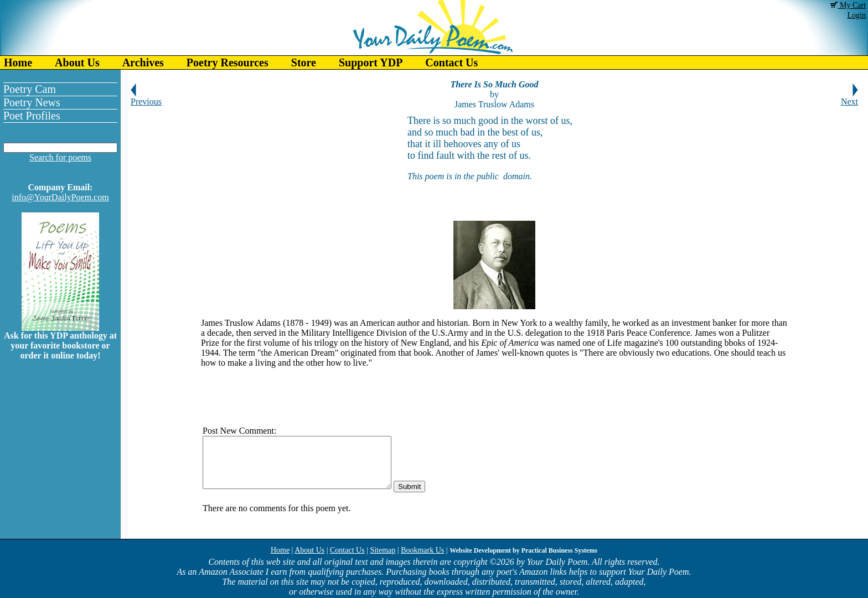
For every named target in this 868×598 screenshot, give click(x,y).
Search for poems (60, 157)
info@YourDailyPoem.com (60, 197)
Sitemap (383, 550)
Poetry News (32, 102)
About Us (77, 63)
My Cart (848, 5)
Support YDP (371, 63)
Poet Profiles (32, 116)
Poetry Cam (30, 89)
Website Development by (523, 550)
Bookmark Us (422, 550)
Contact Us (451, 63)
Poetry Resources (228, 63)
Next (849, 98)
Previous (146, 98)
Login (857, 15)
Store (304, 63)
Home (18, 63)
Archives (143, 63)
